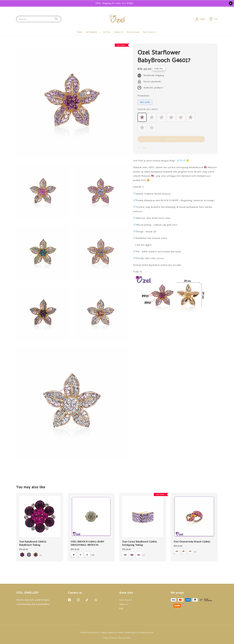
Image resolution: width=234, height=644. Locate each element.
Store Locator (133, 32)
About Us (119, 32)
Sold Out (171, 139)
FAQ (121, 609)
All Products (92, 32)
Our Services (149, 32)
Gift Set (107, 32)
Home (80, 32)
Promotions (143, 96)
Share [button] (142, 148)
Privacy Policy (125, 638)
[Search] (56, 19)
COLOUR (148, 109)
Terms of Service (110, 638)
